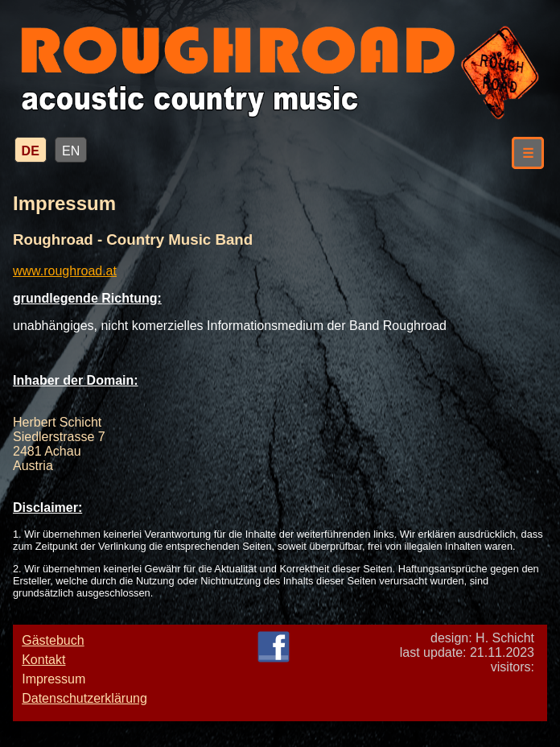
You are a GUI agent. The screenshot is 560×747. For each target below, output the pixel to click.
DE (31, 151)
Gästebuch (53, 640)
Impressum (54, 679)
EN (71, 151)
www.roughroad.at (65, 271)
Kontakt (43, 660)
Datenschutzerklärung (84, 698)
